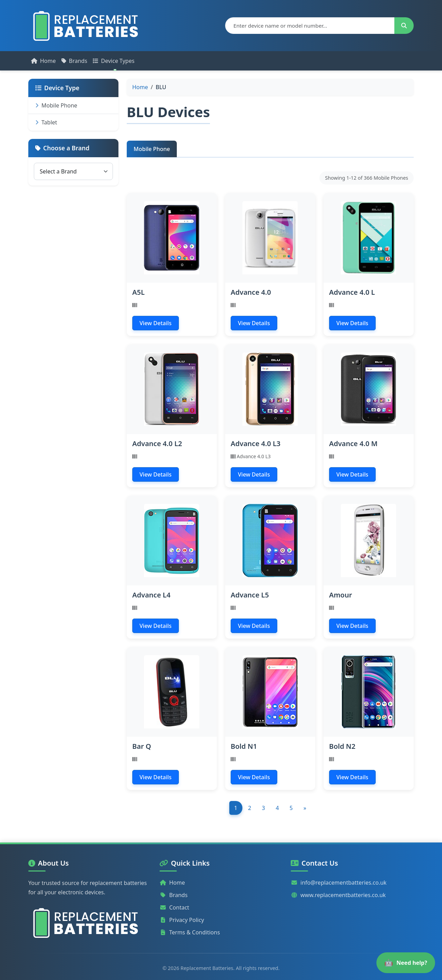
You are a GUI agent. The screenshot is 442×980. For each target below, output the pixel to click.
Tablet (46, 122)
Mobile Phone (56, 105)
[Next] (305, 808)
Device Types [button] (114, 61)
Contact (174, 907)
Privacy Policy (182, 920)
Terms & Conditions (190, 932)
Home (44, 61)
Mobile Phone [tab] (152, 149)
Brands (74, 61)
